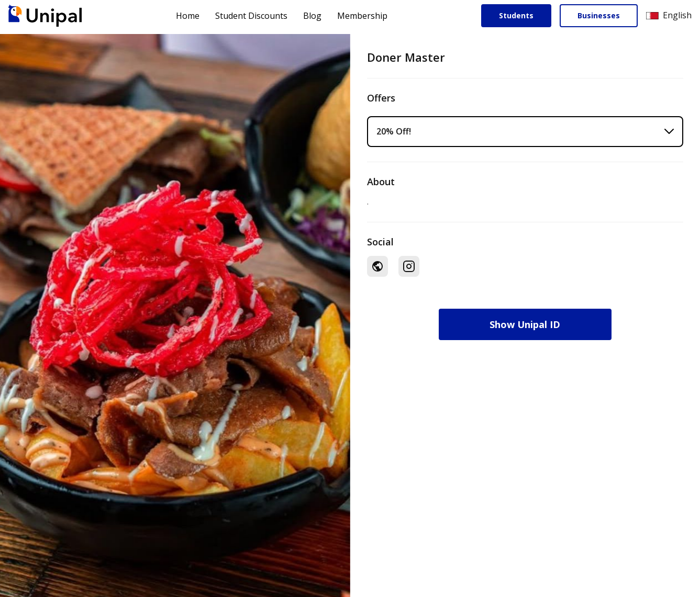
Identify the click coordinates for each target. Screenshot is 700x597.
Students (516, 15)
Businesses (599, 15)
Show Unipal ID (525, 324)
